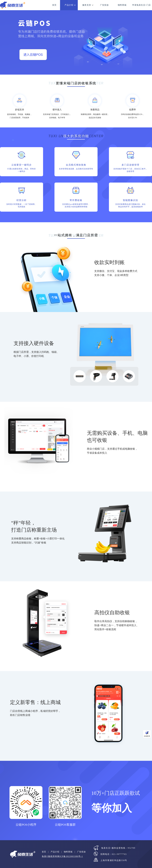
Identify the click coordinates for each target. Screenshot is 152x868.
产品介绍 (69, 5)
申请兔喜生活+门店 (141, 5)
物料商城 (122, 5)
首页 (54, 5)
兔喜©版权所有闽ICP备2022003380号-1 (62, 856)
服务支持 (87, 5)
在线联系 (147, 736)
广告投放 (104, 5)
